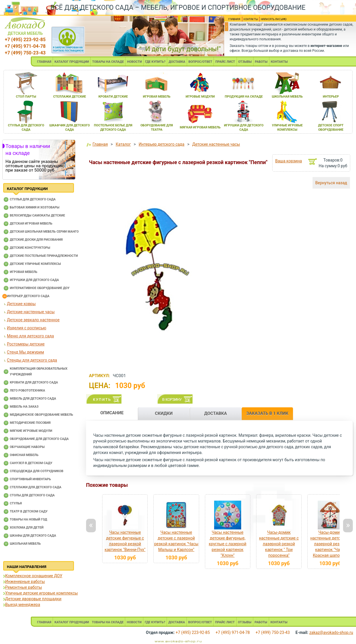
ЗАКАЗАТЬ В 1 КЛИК (267, 413)
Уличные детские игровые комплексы (41, 593)
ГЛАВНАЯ (44, 62)
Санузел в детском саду (31, 463)
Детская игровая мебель (31, 224)
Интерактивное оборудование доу (40, 288)
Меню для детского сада (30, 336)
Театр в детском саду (29, 511)
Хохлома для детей (27, 528)
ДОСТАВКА (177, 62)
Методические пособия (30, 423)
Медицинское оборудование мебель (41, 415)
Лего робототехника (27, 391)
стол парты (26, 97)
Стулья (16, 503)
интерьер (331, 97)
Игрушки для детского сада (34, 280)
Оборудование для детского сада (39, 439)
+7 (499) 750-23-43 (25, 53)
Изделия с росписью (27, 328)
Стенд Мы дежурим (25, 352)
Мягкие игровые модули (31, 431)
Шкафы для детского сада (33, 536)
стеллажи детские (70, 97)
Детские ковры (21, 304)
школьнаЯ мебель (287, 97)
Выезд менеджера (23, 605)
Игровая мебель (24, 272)
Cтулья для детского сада (33, 199)
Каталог (123, 144)
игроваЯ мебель (157, 97)
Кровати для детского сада (34, 382)
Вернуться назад (331, 183)
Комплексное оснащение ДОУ (34, 576)
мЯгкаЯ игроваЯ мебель (200, 127)
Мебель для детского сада (33, 399)
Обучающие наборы (27, 447)
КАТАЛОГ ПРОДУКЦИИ (72, 62)
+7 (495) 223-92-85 (25, 40)
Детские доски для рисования (36, 240)
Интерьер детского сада (28, 296)
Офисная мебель (24, 455)
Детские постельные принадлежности (44, 256)
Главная (100, 144)
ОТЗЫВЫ (245, 62)
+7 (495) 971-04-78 (25, 46)
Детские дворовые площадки (33, 599)
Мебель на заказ (24, 407)
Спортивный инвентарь (30, 479)
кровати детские (113, 97)
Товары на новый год (28, 519)
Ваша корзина (289, 161)
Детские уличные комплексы (35, 264)
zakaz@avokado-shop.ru (331, 632)
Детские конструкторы (30, 248)
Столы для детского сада (32, 495)
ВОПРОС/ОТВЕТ (200, 62)
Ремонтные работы (24, 587)
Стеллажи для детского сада (36, 487)
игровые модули (200, 97)
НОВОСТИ (134, 62)
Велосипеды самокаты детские (37, 215)
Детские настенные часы (31, 312)
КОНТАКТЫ (279, 62)
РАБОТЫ (261, 62)
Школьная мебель (25, 544)
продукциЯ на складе (244, 97)
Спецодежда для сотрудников (37, 471)
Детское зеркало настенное (33, 320)
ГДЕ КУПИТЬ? (155, 62)
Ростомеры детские (26, 344)
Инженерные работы (25, 582)
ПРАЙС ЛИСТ (225, 62)
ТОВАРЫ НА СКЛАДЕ (108, 62)
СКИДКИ (164, 413)
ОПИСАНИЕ (112, 413)
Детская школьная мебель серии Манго (44, 232)
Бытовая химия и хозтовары (35, 207)
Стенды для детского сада (32, 360)
